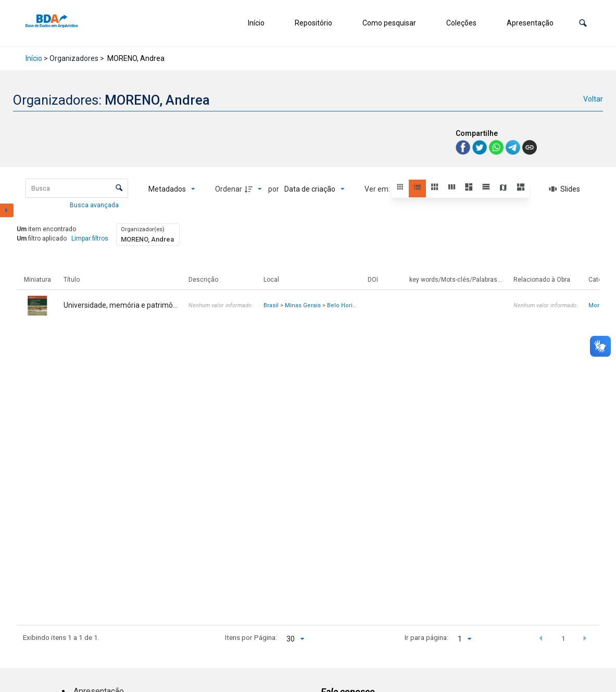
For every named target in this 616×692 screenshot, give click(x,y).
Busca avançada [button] (95, 205)
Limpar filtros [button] (90, 238)
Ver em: (378, 189)
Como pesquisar (389, 23)
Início (256, 23)
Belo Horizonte (348, 305)
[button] (583, 23)
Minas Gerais (303, 305)
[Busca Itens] (77, 188)
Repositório (313, 23)
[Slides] (564, 189)
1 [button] (563, 638)
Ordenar (229, 189)
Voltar (593, 99)
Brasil (271, 305)
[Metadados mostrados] (172, 189)
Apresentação (530, 23)
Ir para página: (426, 637)
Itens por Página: (251, 637)
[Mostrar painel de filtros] (7, 210)
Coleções (461, 23)
